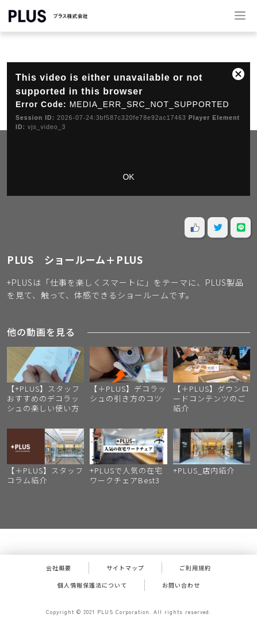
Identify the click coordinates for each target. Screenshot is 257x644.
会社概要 (59, 568)
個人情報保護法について (92, 585)
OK (128, 177)
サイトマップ (125, 568)
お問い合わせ (181, 585)
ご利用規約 (195, 568)
